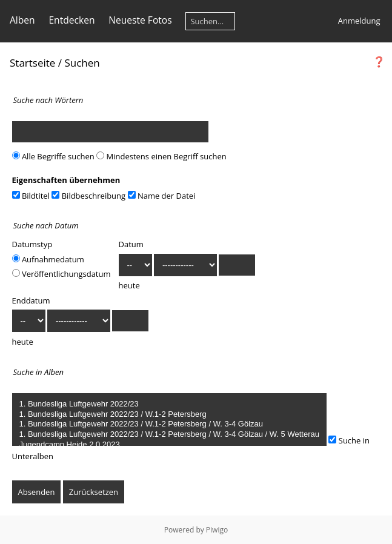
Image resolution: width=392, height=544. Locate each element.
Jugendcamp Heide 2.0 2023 (169, 445)
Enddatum (31, 300)
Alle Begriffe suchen (53, 156)
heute (129, 285)
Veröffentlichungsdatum (61, 274)
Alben (22, 20)
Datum (131, 244)
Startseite (32, 63)
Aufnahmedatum (48, 259)
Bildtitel (31, 196)
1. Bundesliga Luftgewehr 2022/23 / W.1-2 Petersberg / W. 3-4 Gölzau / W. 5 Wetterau (169, 435)
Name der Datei (162, 196)
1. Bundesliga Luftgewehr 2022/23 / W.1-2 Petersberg (169, 415)
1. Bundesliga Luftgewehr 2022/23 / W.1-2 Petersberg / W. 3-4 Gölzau (169, 424)
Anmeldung (359, 21)
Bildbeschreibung (88, 196)
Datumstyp (32, 244)
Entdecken (71, 20)
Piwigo (217, 530)
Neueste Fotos (140, 20)
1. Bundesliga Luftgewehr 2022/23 (169, 404)
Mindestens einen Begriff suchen (161, 156)
